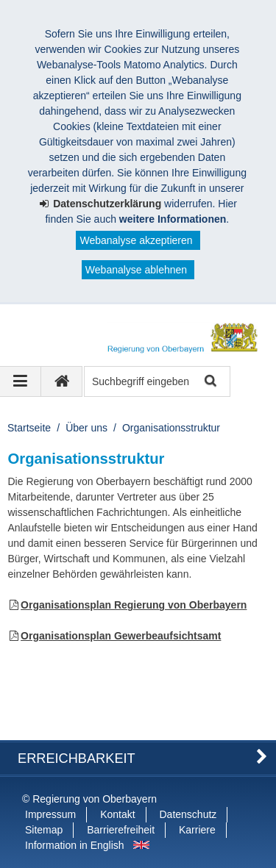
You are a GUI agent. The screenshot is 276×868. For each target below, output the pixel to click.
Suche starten (209, 382)
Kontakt (117, 814)
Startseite (29, 428)
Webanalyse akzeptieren (136, 240)
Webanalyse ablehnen (136, 270)
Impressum (50, 814)
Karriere (197, 830)
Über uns (86, 428)
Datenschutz (188, 814)
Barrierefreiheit (121, 830)
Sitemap (44, 830)
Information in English (75, 845)
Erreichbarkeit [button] (77, 758)
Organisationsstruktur (171, 428)
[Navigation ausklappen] (21, 381)
